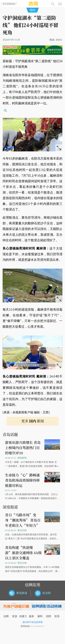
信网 (6, 616)
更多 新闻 (33, 421)
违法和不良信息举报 (32, 622)
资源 (15, 616)
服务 (32, 616)
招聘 (49, 616)
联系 (57, 616)
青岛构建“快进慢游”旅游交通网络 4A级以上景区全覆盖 (23, 553)
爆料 (40, 616)
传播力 (23, 616)
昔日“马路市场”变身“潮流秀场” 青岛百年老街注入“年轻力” (23, 520)
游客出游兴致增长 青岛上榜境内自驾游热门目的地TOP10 (23, 448)
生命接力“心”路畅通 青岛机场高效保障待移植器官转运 (22, 480)
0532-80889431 (37, 626)
